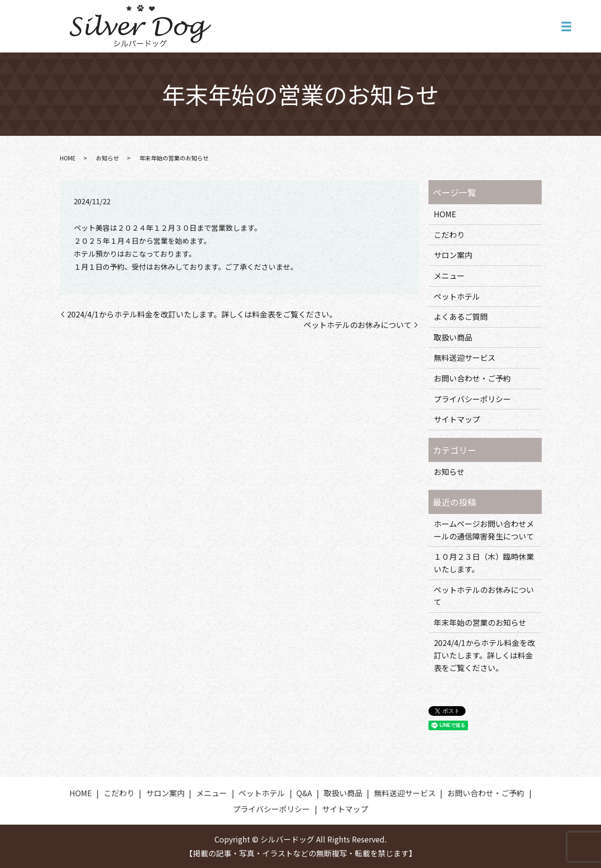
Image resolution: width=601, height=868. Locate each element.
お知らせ (107, 158)
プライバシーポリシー (472, 399)
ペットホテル (457, 296)
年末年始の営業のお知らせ (480, 622)
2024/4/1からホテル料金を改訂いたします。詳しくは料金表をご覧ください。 (202, 314)
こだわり (449, 235)
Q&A (304, 793)
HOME (68, 158)
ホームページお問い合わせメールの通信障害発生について (484, 530)
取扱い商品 (453, 337)
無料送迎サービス (465, 357)
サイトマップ (457, 419)
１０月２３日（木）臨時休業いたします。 (484, 563)
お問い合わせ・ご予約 (472, 378)
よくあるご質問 (461, 316)
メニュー (449, 276)
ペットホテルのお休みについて (358, 325)
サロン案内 (453, 255)
